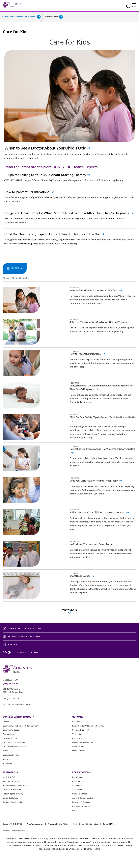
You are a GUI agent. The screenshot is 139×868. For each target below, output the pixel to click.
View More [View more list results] (69, 611)
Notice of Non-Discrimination (86, 824)
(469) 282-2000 (11, 684)
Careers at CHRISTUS (12, 824)
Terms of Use (109, 824)
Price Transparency (35, 824)
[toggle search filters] (15, 268)
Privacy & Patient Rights (58, 824)
